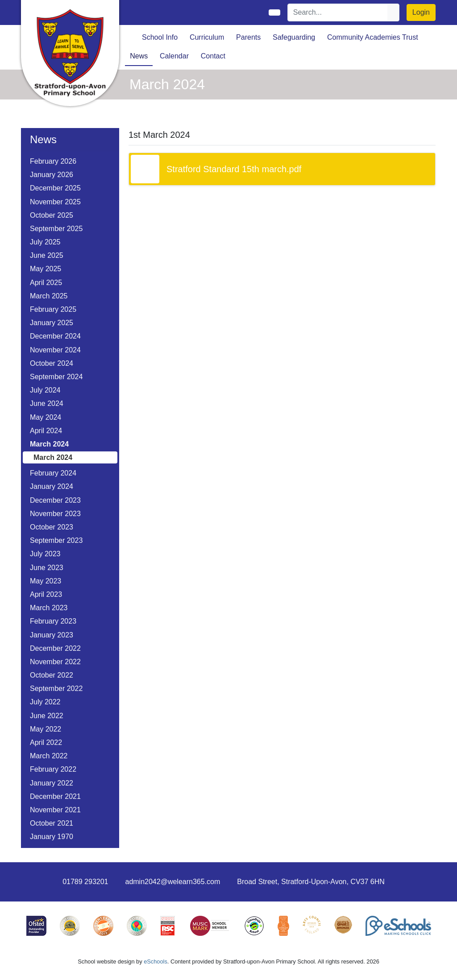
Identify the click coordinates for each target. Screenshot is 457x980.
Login (421, 12)
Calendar (174, 56)
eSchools (156, 961)
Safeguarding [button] (294, 37)
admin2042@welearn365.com (172, 882)
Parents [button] (248, 37)
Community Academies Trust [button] (373, 37)
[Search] (338, 12)
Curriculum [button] (207, 37)
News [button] (139, 56)
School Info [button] (160, 37)
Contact (213, 56)
